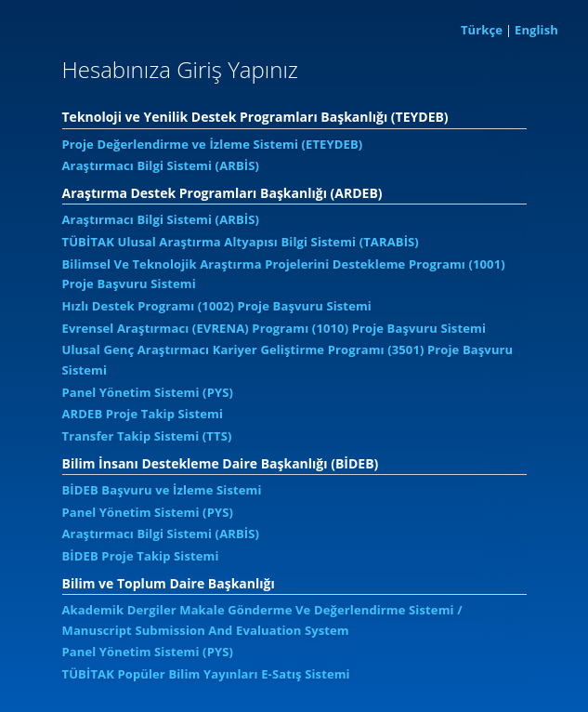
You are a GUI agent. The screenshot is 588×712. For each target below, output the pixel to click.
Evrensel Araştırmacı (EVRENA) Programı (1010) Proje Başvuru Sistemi (274, 328)
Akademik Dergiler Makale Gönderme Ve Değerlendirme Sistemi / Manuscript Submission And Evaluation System (262, 620)
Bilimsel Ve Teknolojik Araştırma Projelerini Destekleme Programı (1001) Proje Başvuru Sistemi (284, 274)
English (536, 30)
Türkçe (482, 30)
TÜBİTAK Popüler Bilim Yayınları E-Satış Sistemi (206, 674)
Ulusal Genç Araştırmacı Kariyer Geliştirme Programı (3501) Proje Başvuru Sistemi (288, 360)
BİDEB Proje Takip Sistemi (141, 556)
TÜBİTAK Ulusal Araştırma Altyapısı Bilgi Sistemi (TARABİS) (241, 242)
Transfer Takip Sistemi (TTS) (147, 436)
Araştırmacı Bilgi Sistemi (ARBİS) (161, 165)
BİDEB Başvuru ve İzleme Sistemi (162, 490)
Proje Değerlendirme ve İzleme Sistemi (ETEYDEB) (213, 144)
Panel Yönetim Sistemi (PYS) (148, 392)
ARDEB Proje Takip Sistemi (143, 414)
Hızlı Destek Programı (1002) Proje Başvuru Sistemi (217, 306)
